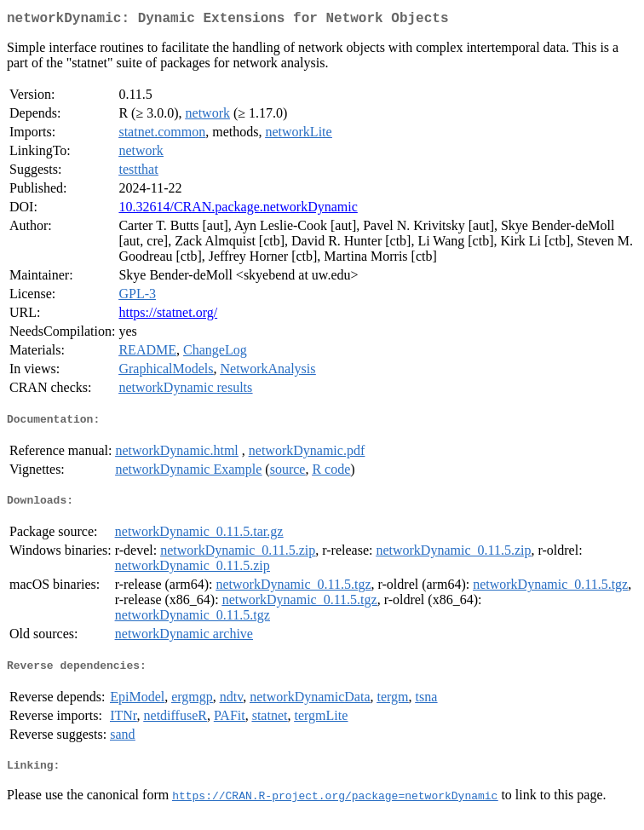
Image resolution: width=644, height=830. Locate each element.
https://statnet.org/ (168, 316)
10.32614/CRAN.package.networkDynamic (238, 210)
